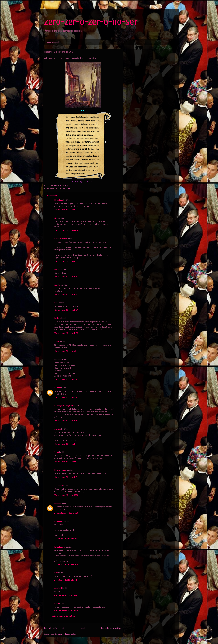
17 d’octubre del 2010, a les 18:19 (66, 477)
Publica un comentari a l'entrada (63, 616)
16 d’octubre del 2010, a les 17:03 (66, 261)
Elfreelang (59, 200)
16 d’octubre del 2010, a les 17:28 (66, 277)
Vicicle (57, 341)
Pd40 (57, 604)
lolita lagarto (60, 547)
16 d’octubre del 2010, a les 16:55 (66, 230)
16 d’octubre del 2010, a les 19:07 (66, 333)
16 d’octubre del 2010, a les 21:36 (66, 379)
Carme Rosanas (61, 239)
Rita (56, 573)
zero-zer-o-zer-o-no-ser (91, 22)
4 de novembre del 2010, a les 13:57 (67, 595)
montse (58, 429)
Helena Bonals (60, 470)
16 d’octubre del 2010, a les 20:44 (66, 351)
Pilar (56, 303)
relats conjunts (68, 189)
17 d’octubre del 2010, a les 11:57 (66, 444)
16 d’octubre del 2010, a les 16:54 (66, 210)
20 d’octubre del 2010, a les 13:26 (66, 513)
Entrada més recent (54, 628)
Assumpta (59, 485)
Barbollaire (59, 521)
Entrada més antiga (111, 628)
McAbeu (58, 318)
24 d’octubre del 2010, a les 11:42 (66, 580)
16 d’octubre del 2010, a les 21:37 (66, 398)
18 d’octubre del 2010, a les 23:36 (66, 495)
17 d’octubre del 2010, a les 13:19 (66, 462)
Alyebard (58, 588)
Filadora (58, 503)
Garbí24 (58, 388)
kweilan (58, 270)
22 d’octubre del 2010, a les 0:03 (66, 539)
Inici (83, 628)
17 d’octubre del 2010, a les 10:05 (66, 421)
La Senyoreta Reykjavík (64, 406)
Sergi (57, 452)
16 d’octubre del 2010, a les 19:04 (66, 310)
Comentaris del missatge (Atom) (67, 634)
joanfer (57, 285)
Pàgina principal (52, 42)
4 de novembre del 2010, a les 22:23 (67, 611)
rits (56, 218)
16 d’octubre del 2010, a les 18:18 (66, 295)
